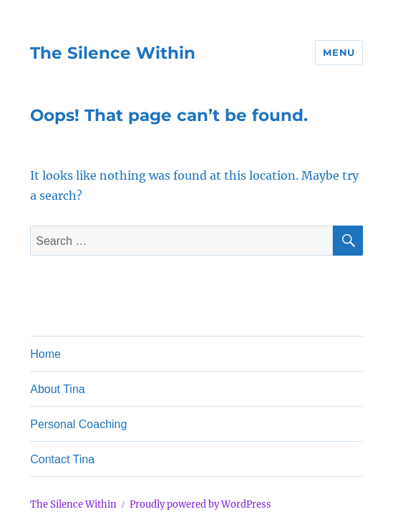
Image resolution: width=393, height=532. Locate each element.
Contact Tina (62, 459)
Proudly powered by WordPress (200, 504)
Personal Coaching (78, 424)
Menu (339, 52)
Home (45, 354)
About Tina (58, 389)
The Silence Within (113, 53)
